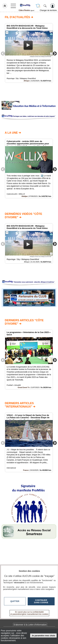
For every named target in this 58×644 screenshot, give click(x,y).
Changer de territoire (48, 10)
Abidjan (25, 196)
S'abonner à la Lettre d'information (30, 625)
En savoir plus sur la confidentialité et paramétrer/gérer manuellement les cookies (29, 613)
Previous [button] (3, 53)
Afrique (27, 81)
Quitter (15, 601)
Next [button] (55, 53)
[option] (29, 53)
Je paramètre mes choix (43, 636)
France (26, 470)
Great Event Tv (24, 387)
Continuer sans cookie (41, 601)
